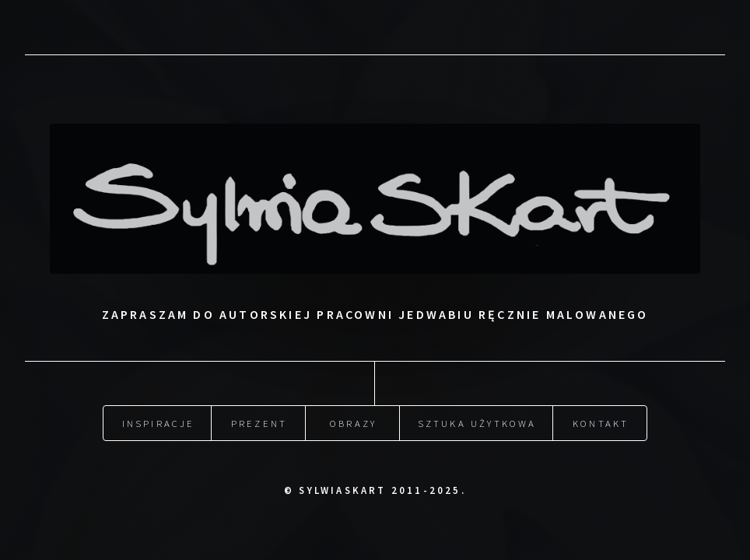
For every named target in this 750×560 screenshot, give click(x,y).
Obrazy (353, 423)
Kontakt (601, 423)
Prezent (259, 423)
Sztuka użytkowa (477, 423)
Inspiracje (159, 423)
